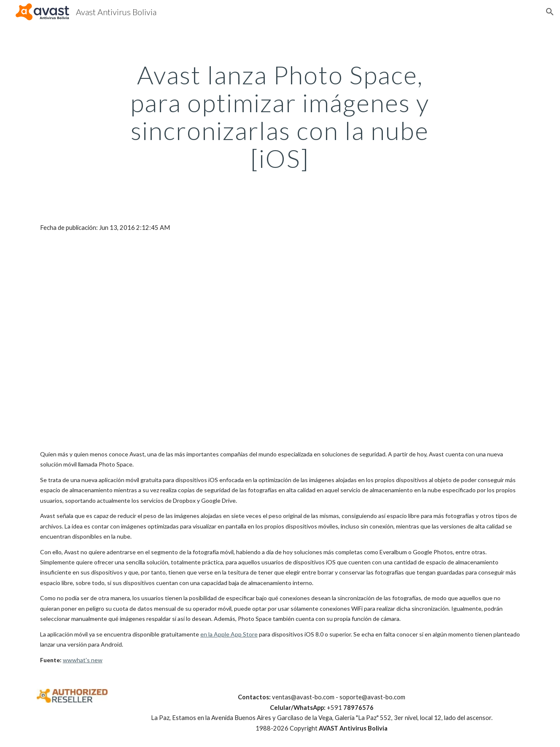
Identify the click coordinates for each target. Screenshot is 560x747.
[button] (550, 12)
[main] (280, 116)
